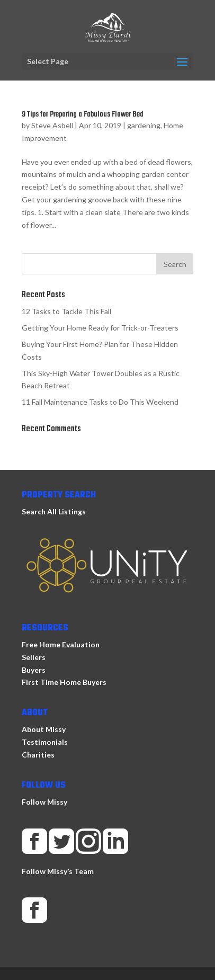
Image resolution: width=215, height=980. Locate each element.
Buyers (34, 670)
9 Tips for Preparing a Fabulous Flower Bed (83, 115)
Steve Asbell (52, 125)
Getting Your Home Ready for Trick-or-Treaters (100, 328)
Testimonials (45, 742)
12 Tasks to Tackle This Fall (66, 311)
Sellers (34, 657)
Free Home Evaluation (61, 644)
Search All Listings (54, 511)
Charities (38, 755)
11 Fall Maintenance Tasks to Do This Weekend (100, 402)
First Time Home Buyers (64, 682)
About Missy (44, 729)
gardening (144, 125)
